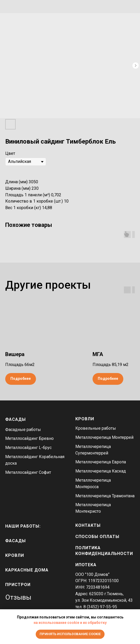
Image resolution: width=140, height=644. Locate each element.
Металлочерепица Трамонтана (105, 496)
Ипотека (86, 565)
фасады (16, 541)
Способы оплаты (97, 537)
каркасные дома (27, 570)
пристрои (18, 585)
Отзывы (18, 597)
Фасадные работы (23, 430)
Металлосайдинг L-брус (28, 448)
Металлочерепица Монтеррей (104, 437)
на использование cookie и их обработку (70, 623)
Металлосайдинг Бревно (29, 438)
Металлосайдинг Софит (28, 472)
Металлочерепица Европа (101, 462)
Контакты (88, 525)
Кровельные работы (96, 428)
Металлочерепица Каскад (101, 471)
